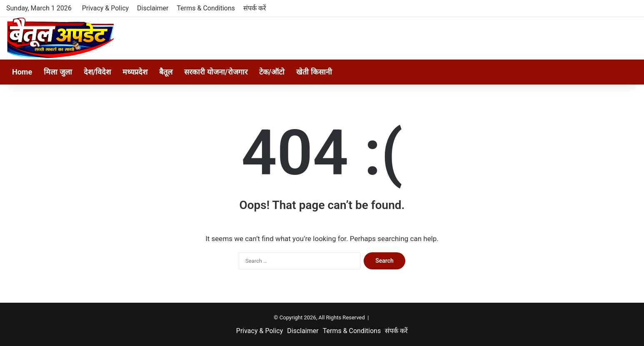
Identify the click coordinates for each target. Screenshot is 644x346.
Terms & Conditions (206, 8)
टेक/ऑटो (272, 72)
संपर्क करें (255, 8)
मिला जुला (58, 72)
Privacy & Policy (105, 8)
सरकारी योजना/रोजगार (216, 72)
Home (22, 72)
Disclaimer (153, 8)
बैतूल (166, 72)
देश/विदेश (97, 72)
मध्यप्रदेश (135, 72)
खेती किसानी (314, 72)
